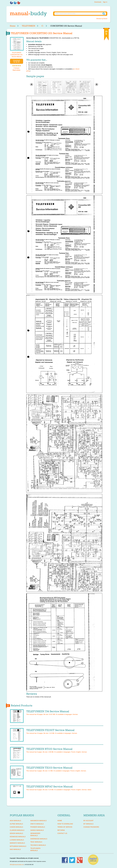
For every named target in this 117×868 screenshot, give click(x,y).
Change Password (91, 827)
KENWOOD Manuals (18, 837)
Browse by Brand (102, 19)
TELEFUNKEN (28, 26)
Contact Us (62, 833)
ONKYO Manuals (37, 824)
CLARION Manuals (17, 830)
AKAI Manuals (15, 821)
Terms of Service (65, 827)
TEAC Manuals (36, 842)
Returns (61, 830)
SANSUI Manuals (37, 830)
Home (13, 26)
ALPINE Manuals (16, 824)
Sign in (105, 2)
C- (43, 26)
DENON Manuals (16, 833)
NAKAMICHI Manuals (38, 821)
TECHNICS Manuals (38, 845)
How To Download (65, 824)
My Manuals (88, 824)
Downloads (98, 2)
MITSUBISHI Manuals (18, 846)
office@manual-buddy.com (17, 865)
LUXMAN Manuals (17, 840)
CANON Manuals (16, 827)
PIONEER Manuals (38, 827)
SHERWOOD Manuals (39, 839)
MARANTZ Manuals (17, 843)
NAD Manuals (15, 849)
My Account (88, 821)
